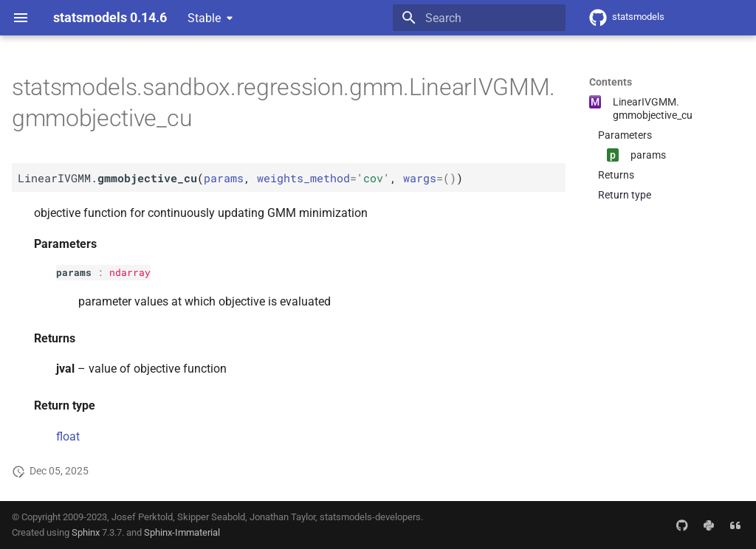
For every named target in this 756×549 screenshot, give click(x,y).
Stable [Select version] (204, 18)
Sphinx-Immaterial (182, 532)
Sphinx (86, 532)
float (68, 436)
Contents (611, 82)
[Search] (479, 18)
